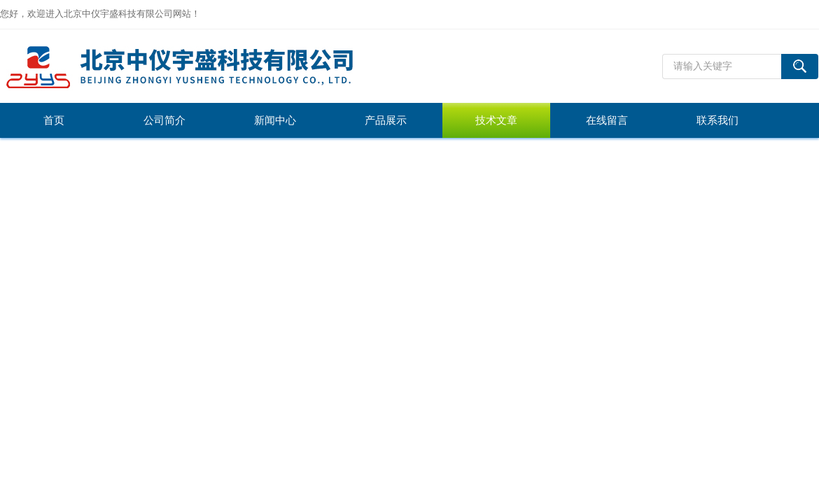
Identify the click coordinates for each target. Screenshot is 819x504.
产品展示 (386, 120)
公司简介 (164, 120)
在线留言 (607, 120)
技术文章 (496, 120)
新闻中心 (275, 120)
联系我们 (717, 120)
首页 (54, 120)
